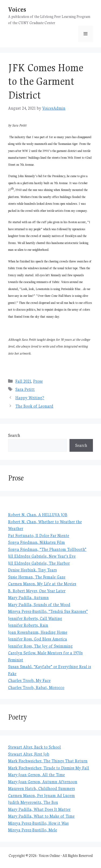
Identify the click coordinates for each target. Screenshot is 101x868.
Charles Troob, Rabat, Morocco (36, 687)
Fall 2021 (23, 381)
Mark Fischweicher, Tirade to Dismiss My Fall (49, 768)
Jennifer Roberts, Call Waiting (35, 618)
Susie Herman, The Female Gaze (37, 577)
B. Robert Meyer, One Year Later (37, 591)
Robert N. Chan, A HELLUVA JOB (38, 515)
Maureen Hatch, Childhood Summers (41, 789)
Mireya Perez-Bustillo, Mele (33, 830)
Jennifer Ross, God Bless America (38, 639)
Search (14, 435)
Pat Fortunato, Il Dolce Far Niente (39, 536)
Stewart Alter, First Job (29, 754)
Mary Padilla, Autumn (28, 598)
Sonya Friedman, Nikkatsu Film (36, 542)
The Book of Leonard (34, 406)
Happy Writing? (30, 398)
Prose (38, 381)
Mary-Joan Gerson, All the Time (36, 775)
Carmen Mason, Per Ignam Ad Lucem (41, 796)
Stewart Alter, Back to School (34, 747)
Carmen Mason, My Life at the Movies (42, 584)
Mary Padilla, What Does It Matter (39, 809)
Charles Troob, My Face (29, 680)
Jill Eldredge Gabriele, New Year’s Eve (42, 556)
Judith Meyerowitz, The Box (33, 802)
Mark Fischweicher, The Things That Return (48, 761)
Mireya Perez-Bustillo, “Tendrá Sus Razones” (48, 611)
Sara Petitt (25, 389)
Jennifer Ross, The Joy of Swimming (40, 646)
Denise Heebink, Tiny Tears (32, 570)
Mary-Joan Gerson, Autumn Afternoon (43, 782)
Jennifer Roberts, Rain (28, 625)
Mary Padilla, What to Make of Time (41, 816)
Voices (17, 9)
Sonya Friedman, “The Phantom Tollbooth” (47, 549)
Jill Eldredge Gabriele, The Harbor (39, 563)
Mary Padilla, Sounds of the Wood (39, 605)
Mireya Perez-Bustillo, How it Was (38, 823)
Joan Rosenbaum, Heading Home (38, 632)
